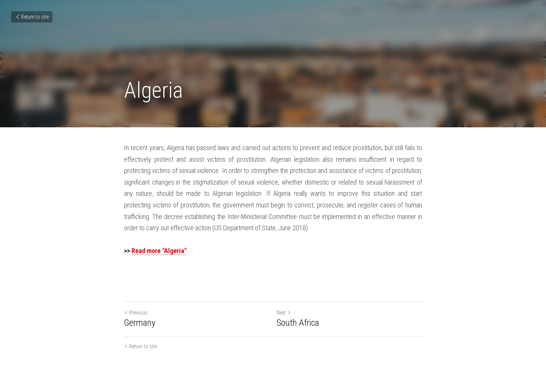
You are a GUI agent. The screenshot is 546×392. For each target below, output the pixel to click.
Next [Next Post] (284, 313)
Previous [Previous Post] (136, 313)
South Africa (298, 323)
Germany (140, 323)
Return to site (32, 17)
